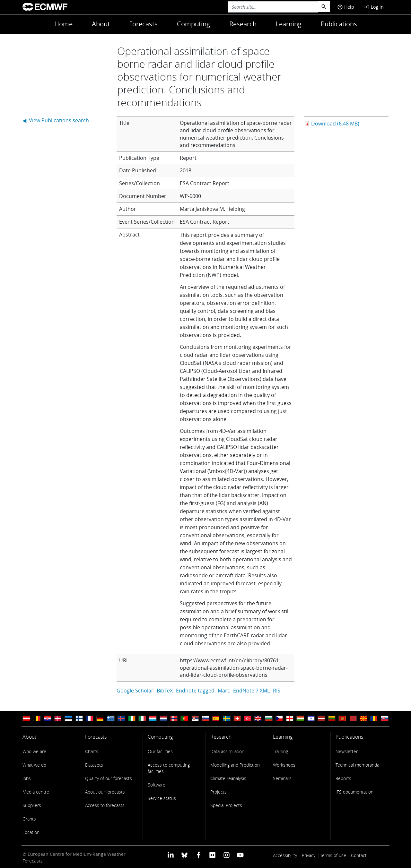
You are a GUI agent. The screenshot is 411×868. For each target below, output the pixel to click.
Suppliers (32, 805)
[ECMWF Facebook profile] (199, 855)
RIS (277, 691)
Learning (289, 24)
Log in (374, 7)
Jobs (27, 778)
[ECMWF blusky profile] (184, 855)
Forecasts (143, 24)
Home (63, 24)
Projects (219, 792)
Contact (359, 855)
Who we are (34, 751)
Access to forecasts (105, 805)
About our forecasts (105, 792)
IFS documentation (354, 792)
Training (280, 751)
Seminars (282, 778)
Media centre (36, 792)
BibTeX (165, 691)
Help (346, 7)
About (101, 24)
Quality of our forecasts (109, 778)
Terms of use (333, 855)
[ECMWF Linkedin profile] (171, 855)
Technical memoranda (357, 765)
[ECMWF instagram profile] (226, 855)
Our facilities (160, 751)
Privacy (309, 855)
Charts (92, 751)
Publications (339, 24)
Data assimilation (227, 751)
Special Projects (226, 805)
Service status (162, 798)
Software (157, 785)
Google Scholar (135, 691)
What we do (34, 765)
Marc (224, 691)
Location (31, 832)
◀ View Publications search (56, 120)
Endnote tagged (195, 691)
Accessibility (285, 855)
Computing (193, 24)
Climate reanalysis (228, 778)
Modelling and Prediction (235, 765)
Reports (343, 778)
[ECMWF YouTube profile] (240, 855)
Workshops (284, 765)
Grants (29, 819)
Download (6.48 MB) (335, 124)
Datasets (94, 765)
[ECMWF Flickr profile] (212, 855)
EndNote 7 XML (251, 691)
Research (243, 24)
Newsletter (347, 751)
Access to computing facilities (169, 768)
